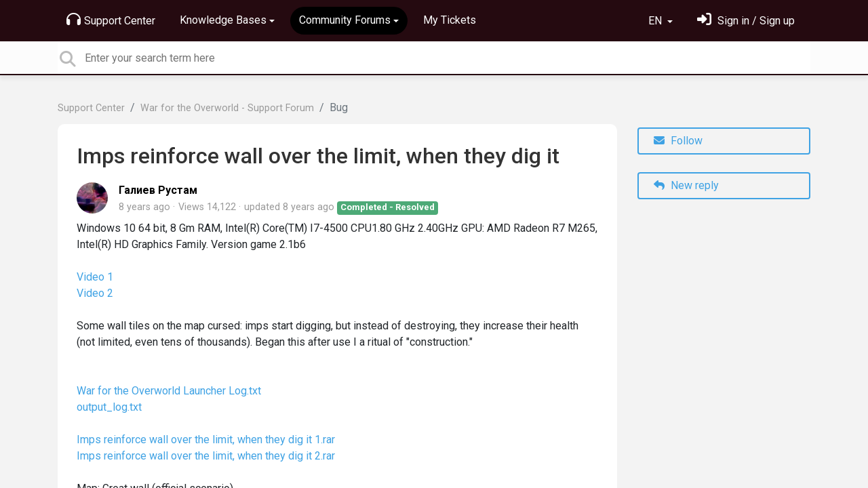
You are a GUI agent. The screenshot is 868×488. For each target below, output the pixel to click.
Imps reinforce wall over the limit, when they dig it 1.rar (206, 440)
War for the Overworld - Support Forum (227, 108)
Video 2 (95, 293)
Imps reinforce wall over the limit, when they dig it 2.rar (206, 456)
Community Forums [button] (345, 20)
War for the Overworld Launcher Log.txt (169, 391)
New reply (686, 185)
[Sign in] (746, 21)
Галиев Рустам (158, 190)
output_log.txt (109, 407)
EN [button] (656, 21)
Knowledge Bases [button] (223, 20)
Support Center (111, 20)
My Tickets (450, 20)
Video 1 (95, 277)
